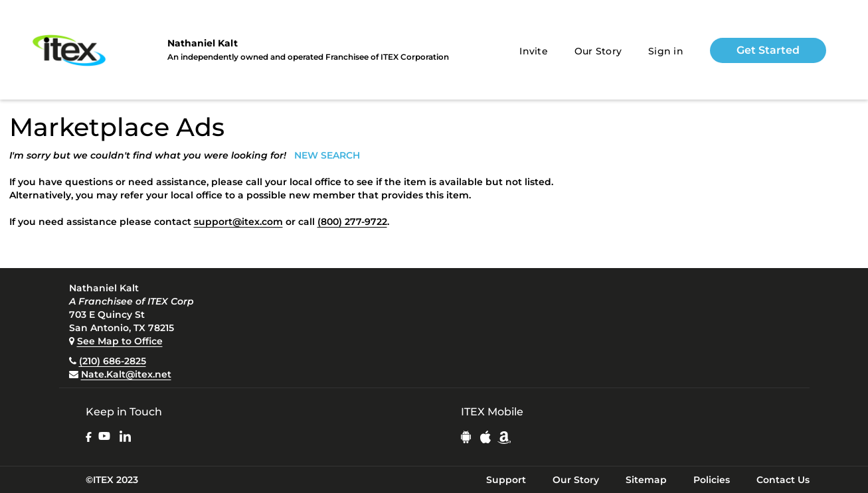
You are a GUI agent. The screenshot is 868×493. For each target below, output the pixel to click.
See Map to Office (120, 341)
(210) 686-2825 (113, 361)
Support (506, 480)
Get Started (768, 50)
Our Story (598, 51)
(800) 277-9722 (352, 222)
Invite (534, 51)
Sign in (666, 51)
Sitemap (646, 480)
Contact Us (783, 480)
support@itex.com (238, 222)
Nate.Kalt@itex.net (126, 374)
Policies (712, 480)
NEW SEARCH (327, 155)
